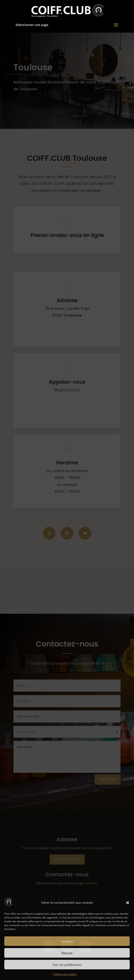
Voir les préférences (67, 965)
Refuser (67, 953)
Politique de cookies (65, 974)
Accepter (67, 941)
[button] (128, 903)
